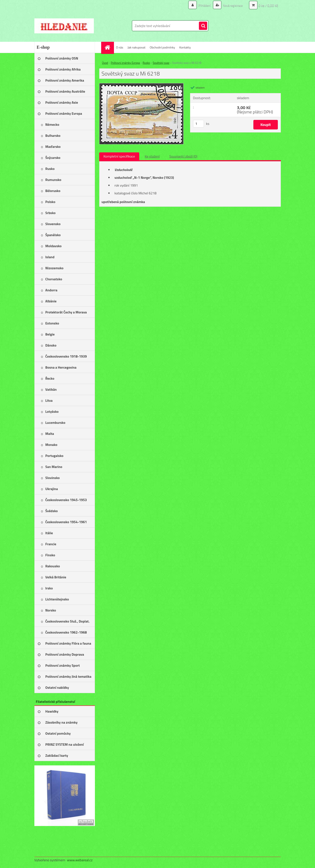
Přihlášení (205, 5)
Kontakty (185, 47)
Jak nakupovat (137, 47)
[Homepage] (109, 47)
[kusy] (198, 124)
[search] (203, 26)
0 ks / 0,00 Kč (268, 5)
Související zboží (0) (183, 156)
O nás (120, 47)
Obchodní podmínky (162, 47)
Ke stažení (152, 156)
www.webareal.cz (80, 860)
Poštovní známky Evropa (125, 63)
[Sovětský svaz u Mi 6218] (142, 85)
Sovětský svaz (161, 63)
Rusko (146, 63)
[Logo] (64, 26)
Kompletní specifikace (119, 156)
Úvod (105, 63)
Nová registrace (232, 5)
